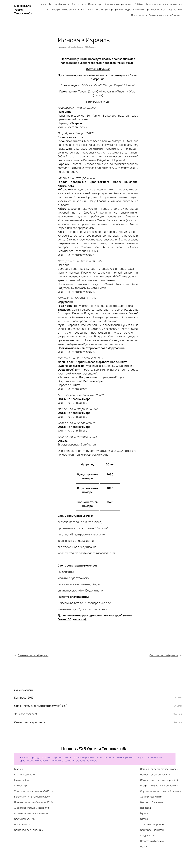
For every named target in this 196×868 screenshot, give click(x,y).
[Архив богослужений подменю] (163, 797)
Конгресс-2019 (24, 698)
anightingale (71, 47)
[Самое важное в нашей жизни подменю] (181, 15)
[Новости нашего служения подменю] (169, 775)
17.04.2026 (178, 706)
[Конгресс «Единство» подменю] (164, 802)
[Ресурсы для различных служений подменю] (177, 786)
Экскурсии (93, 47)
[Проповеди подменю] (153, 808)
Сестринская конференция (164, 655)
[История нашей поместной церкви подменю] (178, 769)
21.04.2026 (178, 698)
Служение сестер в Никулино (33, 655)
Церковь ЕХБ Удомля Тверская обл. (23, 10)
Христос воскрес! (26, 714)
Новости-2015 (83, 47)
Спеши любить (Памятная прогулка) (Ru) (41, 706)
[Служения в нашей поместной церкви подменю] (181, 791)
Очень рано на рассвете (30, 722)
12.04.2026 (178, 714)
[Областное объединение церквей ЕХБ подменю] (181, 780)
